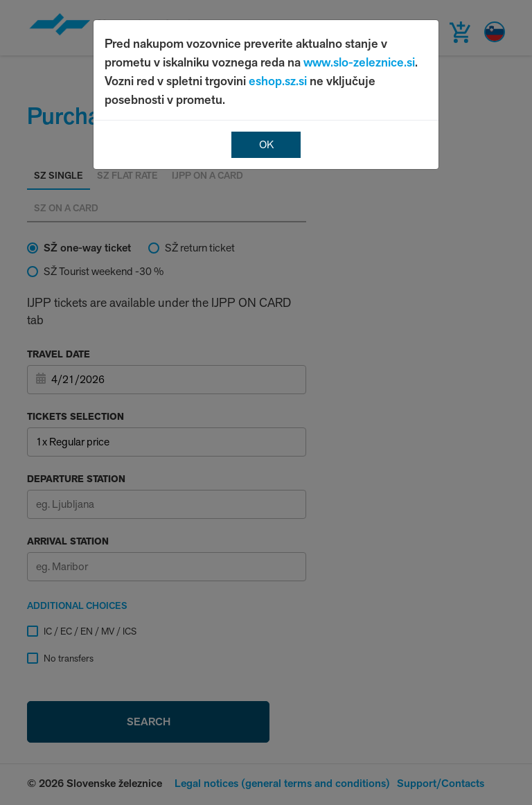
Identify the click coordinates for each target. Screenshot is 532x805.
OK (266, 144)
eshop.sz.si (278, 81)
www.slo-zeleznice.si (359, 62)
